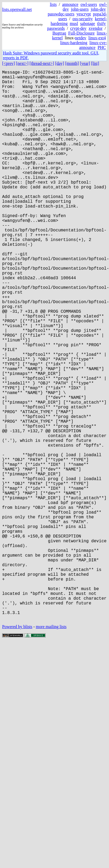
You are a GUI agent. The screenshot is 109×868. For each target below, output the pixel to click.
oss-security (82, 19)
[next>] (22, 63)
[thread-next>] (42, 63)
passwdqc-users (61, 14)
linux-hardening (74, 43)
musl (74, 24)
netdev (81, 38)
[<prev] (8, 63)
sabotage (88, 24)
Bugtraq (59, 33)
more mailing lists (51, 749)
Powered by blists (17, 749)
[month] (72, 63)
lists (53, 4)
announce (70, 4)
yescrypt (84, 14)
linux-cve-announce (93, 45)
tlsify (101, 24)
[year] (85, 63)
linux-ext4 (97, 38)
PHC (102, 47)
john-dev (98, 9)
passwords (56, 28)
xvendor (95, 28)
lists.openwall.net (17, 9)
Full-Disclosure (81, 33)
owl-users (89, 4)
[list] (95, 63)
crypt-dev (78, 28)
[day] (60, 63)
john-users (80, 9)
